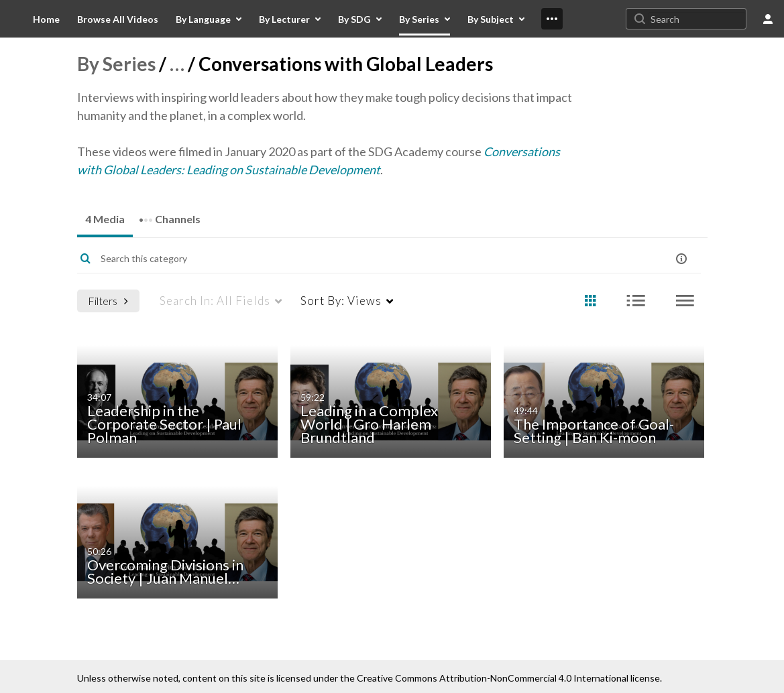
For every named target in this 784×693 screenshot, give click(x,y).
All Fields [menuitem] (215, 301)
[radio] (590, 301)
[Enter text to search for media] (355, 259)
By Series (116, 64)
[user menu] (768, 19)
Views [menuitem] (341, 301)
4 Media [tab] (105, 219)
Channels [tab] (170, 215)
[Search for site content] (697, 19)
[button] (681, 258)
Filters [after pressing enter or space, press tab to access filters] (108, 301)
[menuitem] (46, 19)
